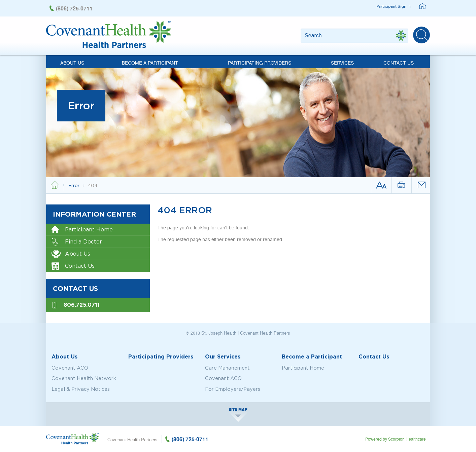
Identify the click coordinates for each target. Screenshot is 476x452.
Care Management (227, 368)
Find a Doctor (77, 242)
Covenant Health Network (84, 378)
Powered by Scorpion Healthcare (396, 439)
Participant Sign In (394, 6)
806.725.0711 (82, 305)
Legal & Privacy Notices (81, 389)
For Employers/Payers (233, 389)
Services (342, 63)
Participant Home (82, 230)
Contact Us (399, 63)
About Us (72, 63)
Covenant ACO (70, 368)
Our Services (223, 356)
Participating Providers (260, 63)
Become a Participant (150, 63)
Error (75, 185)
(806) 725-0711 (74, 8)
